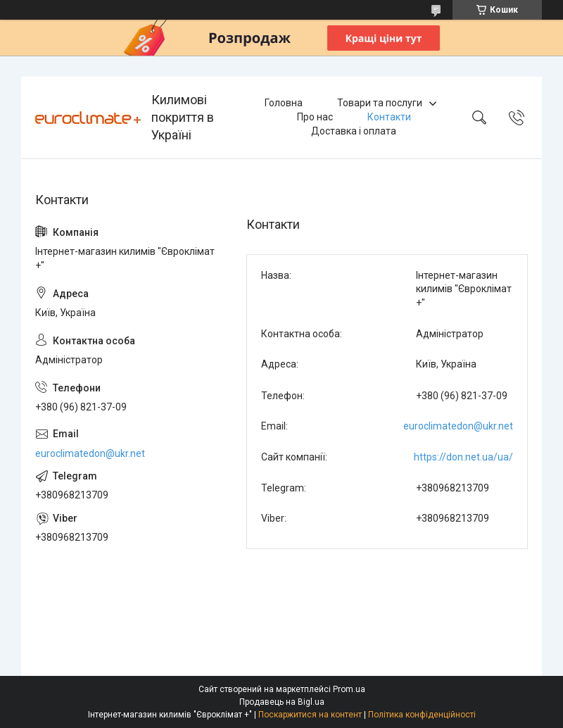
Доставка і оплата (354, 131)
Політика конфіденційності (422, 715)
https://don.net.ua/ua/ (463, 457)
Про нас (315, 117)
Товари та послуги (380, 103)
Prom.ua (349, 689)
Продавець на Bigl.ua (282, 702)
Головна (284, 103)
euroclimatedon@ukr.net (458, 426)
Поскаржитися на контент (310, 715)
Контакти (389, 117)
